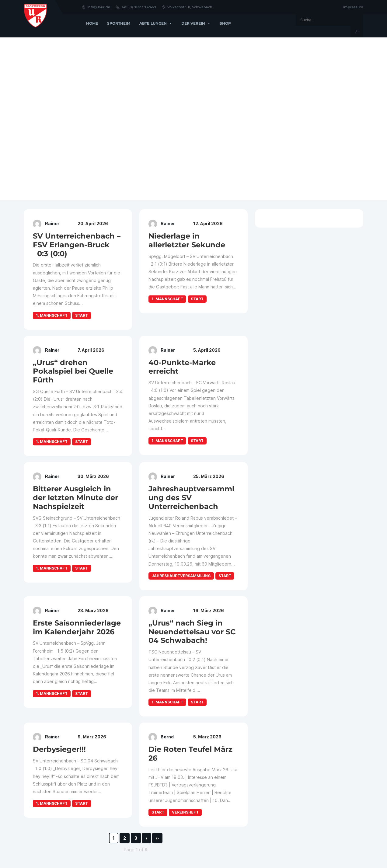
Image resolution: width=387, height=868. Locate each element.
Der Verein (196, 23)
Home (92, 23)
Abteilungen (156, 23)
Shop (225, 23)
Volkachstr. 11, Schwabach (187, 7)
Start (82, 315)
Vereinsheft (185, 812)
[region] (193, 119)
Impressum (353, 7)
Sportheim (119, 23)
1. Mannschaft (52, 315)
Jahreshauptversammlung (181, 576)
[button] (9, 119)
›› (157, 838)
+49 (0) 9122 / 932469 (136, 7)
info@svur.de (96, 7)
